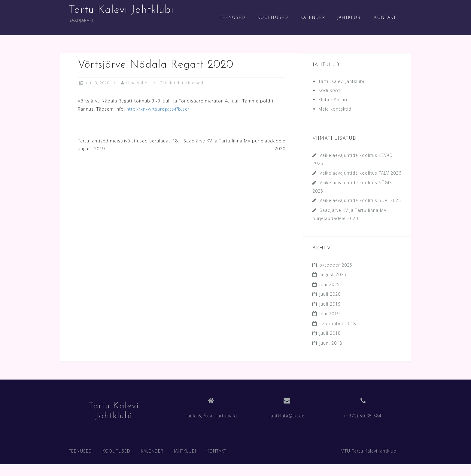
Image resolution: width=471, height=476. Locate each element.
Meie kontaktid (335, 109)
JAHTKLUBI (350, 17)
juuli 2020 (330, 294)
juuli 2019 (330, 304)
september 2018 (338, 323)
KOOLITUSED (273, 17)
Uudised (195, 83)
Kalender (175, 83)
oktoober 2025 (336, 265)
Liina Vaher (138, 83)
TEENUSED (233, 17)
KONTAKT (385, 17)
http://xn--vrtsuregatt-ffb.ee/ (158, 109)
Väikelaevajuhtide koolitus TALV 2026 (360, 173)
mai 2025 (330, 284)
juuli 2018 (330, 333)
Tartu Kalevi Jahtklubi (121, 10)
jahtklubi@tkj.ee (287, 416)
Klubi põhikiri (333, 100)
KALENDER (313, 17)
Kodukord (329, 90)
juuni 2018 (331, 343)
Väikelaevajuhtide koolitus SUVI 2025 (360, 200)
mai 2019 (330, 314)
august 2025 (333, 275)
